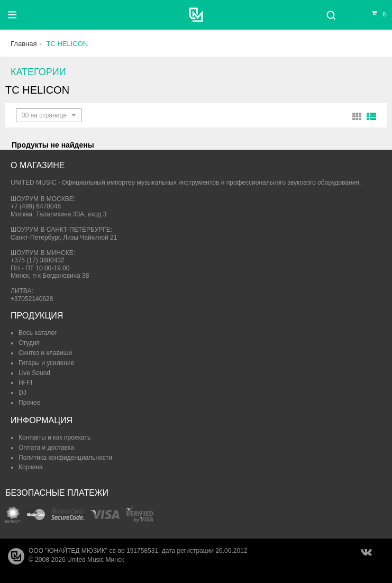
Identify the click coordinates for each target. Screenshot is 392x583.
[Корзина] (372, 15)
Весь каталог (38, 333)
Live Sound (34, 373)
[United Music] (196, 15)
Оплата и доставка (46, 448)
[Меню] (12, 15)
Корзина (31, 467)
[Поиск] (331, 15)
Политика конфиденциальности (65, 458)
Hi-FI (25, 382)
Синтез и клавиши (45, 353)
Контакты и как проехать (54, 438)
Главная (24, 44)
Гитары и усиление (46, 363)
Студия (29, 343)
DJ (22, 393)
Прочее (29, 403)
